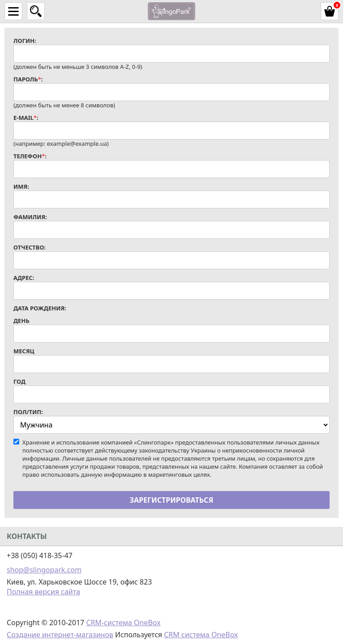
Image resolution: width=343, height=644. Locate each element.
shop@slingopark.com (44, 570)
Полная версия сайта (44, 592)
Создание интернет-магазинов (60, 635)
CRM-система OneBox (123, 623)
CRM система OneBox (201, 635)
